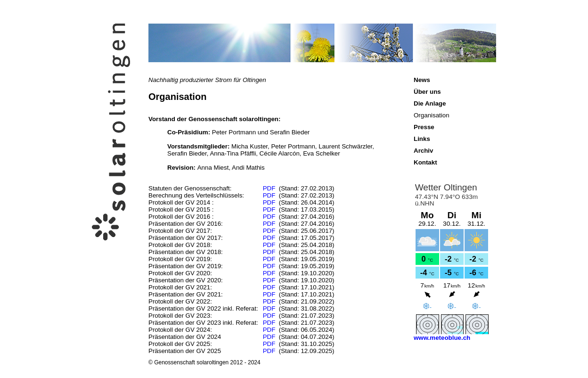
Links (422, 139)
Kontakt (425, 162)
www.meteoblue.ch (442, 338)
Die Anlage (430, 103)
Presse (424, 127)
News (422, 80)
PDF (269, 188)
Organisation (432, 115)
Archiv (423, 151)
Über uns (427, 92)
